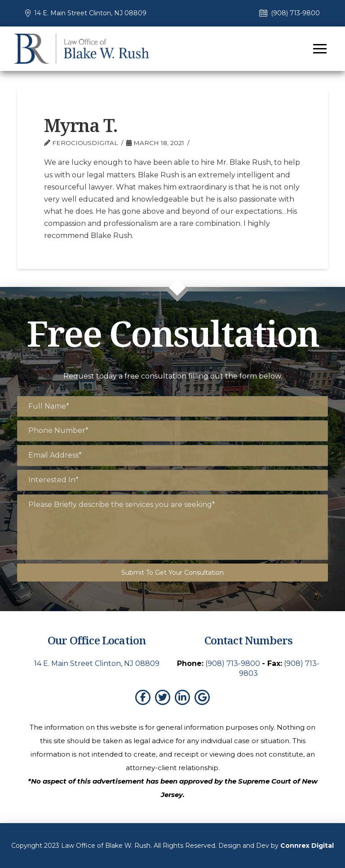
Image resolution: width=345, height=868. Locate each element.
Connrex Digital (307, 846)
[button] (320, 48)
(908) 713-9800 (295, 13)
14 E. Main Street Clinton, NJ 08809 (90, 13)
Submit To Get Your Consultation (172, 573)
